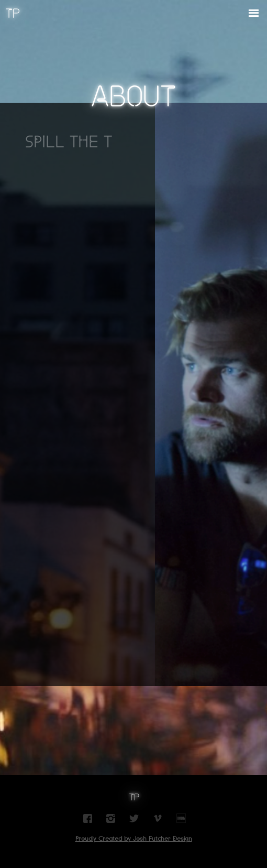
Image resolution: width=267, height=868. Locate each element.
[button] (254, 13)
